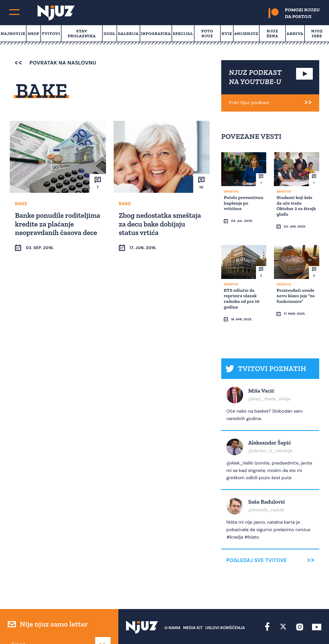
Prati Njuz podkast (249, 103)
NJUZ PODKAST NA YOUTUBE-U (255, 77)
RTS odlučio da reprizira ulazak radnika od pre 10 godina (242, 288)
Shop (33, 34)
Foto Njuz (207, 33)
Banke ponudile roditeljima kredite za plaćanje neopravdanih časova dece (51, 228)
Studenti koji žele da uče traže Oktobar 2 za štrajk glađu (295, 205)
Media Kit (193, 608)
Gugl (110, 34)
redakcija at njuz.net (197, 630)
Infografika (156, 34)
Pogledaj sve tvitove (257, 541)
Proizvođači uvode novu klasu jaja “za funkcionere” (296, 285)
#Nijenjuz (246, 34)
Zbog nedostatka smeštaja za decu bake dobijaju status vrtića (161, 224)
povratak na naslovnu (55, 63)
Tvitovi (51, 34)
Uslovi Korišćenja (225, 608)
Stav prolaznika (82, 33)
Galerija (128, 34)
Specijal (183, 34)
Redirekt (312, 630)
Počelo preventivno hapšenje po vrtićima (237, 205)
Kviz (227, 34)
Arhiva (295, 34)
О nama (172, 608)
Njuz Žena (272, 33)
